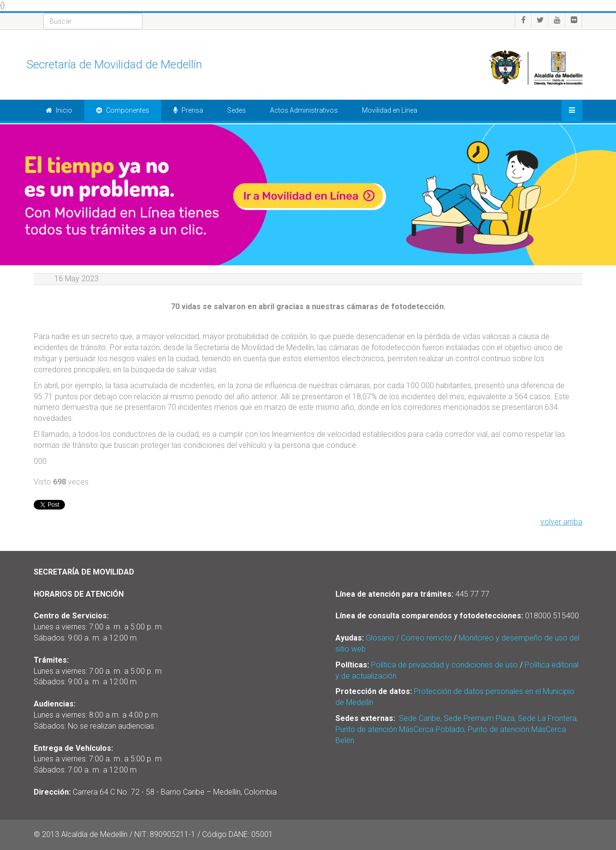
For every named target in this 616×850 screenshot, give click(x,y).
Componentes (123, 110)
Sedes (237, 110)
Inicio (59, 110)
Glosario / (383, 638)
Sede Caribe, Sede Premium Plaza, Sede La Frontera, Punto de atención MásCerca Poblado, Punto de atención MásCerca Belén (457, 729)
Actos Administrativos (304, 110)
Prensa (188, 110)
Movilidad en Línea (390, 110)
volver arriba (561, 522)
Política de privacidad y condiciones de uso (444, 665)
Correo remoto (426, 638)
